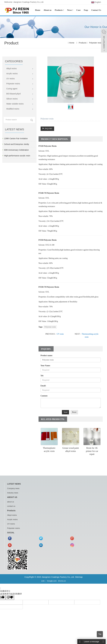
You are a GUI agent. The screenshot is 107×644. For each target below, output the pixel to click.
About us (48, 10)
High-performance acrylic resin (17, 156)
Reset (74, 412)
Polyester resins (96, 43)
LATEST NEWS (14, 484)
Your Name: (46, 366)
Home (38, 10)
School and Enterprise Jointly (17, 144)
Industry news (13, 493)
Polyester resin (50, 327)
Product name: (47, 356)
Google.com (52, 581)
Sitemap (79, 577)
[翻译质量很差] (10, 597)
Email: (43, 386)
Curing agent (12, 89)
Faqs (86, 10)
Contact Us (96, 10)
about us (11, 502)
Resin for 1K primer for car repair (92, 451)
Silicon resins (12, 99)
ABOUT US (12, 497)
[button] (63, 10)
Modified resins (13, 109)
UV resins (11, 79)
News (70, 10)
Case (79, 10)
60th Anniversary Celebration (17, 150)
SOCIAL (11, 533)
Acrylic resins (12, 74)
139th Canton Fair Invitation (16, 138)
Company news (13, 488)
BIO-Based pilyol (14, 94)
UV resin (60, 334)
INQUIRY (47, 129)
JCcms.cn (62, 581)
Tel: (42, 376)
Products (59, 10)
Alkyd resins (12, 68)
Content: (44, 396)
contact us (11, 506)
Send (65, 412)
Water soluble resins (15, 104)
